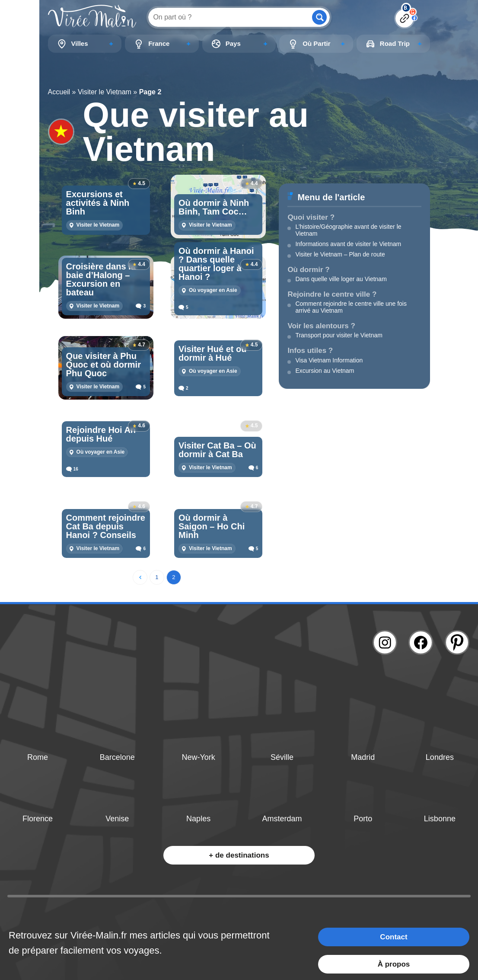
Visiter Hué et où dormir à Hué (212, 353)
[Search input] (229, 17)
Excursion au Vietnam (325, 371)
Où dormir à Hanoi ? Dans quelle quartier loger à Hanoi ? (216, 264)
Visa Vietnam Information (329, 360)
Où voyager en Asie (213, 290)
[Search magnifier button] (319, 17)
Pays (233, 43)
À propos (394, 964)
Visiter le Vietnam (105, 92)
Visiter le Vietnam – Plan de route (340, 254)
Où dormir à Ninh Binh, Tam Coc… (214, 207)
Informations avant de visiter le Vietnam (348, 244)
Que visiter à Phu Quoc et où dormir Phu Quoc (104, 365)
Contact (394, 937)
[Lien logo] (92, 17)
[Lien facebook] (421, 642)
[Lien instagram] (385, 642)
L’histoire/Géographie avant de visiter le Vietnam (348, 230)
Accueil (59, 92)
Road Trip (395, 43)
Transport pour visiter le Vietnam (339, 335)
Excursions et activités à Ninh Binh (98, 203)
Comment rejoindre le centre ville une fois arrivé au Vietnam (351, 307)
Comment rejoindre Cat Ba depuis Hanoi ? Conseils (106, 526)
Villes (80, 43)
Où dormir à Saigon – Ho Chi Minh (212, 526)
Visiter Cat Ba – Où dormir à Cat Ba (217, 450)
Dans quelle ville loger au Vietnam (341, 279)
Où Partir (316, 43)
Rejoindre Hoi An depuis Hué (101, 434)
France (159, 43)
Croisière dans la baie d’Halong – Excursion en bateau (101, 279)
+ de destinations (239, 855)
